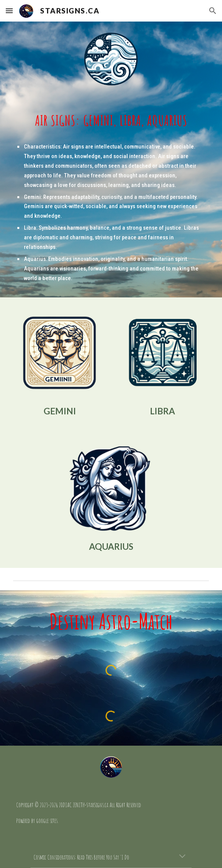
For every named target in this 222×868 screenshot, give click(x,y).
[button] (9, 11)
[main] (111, 120)
